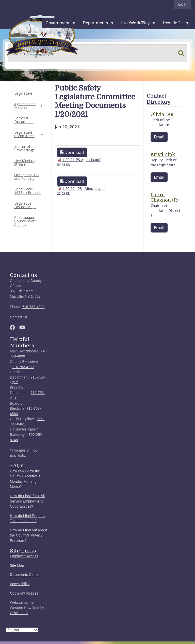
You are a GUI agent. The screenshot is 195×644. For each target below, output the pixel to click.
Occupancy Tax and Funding (27, 177)
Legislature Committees (28, 136)
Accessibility (20, 584)
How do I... (174, 24)
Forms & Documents (24, 120)
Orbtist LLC (19, 613)
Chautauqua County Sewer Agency (26, 221)
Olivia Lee (162, 114)
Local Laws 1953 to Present (27, 191)
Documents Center (25, 575)
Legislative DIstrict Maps (25, 205)
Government (59, 24)
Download (72, 152)
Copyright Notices (24, 593)
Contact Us (19, 317)
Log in (182, 5)
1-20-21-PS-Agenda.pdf (81, 160)
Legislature (23, 93)
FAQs (17, 466)
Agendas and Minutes (28, 107)
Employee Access (24, 556)
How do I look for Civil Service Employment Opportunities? (27, 501)
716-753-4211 (23, 367)
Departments (96, 24)
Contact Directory (159, 99)
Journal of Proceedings (24, 148)
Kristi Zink (163, 154)
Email (159, 137)
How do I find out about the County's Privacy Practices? (28, 535)
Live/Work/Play (136, 24)
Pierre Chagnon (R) (165, 198)
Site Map (17, 566)
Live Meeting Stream (25, 162)
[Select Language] (22, 630)
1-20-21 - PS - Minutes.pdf (84, 189)
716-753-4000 (34, 307)
